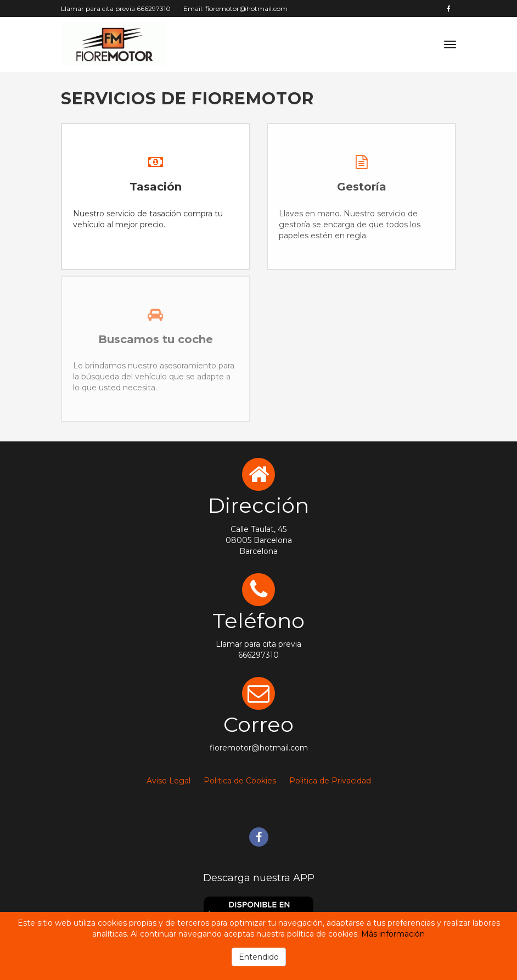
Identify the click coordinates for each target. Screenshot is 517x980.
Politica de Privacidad (330, 781)
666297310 (154, 9)
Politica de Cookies (240, 781)
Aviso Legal (168, 781)
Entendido (259, 957)
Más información (393, 934)
